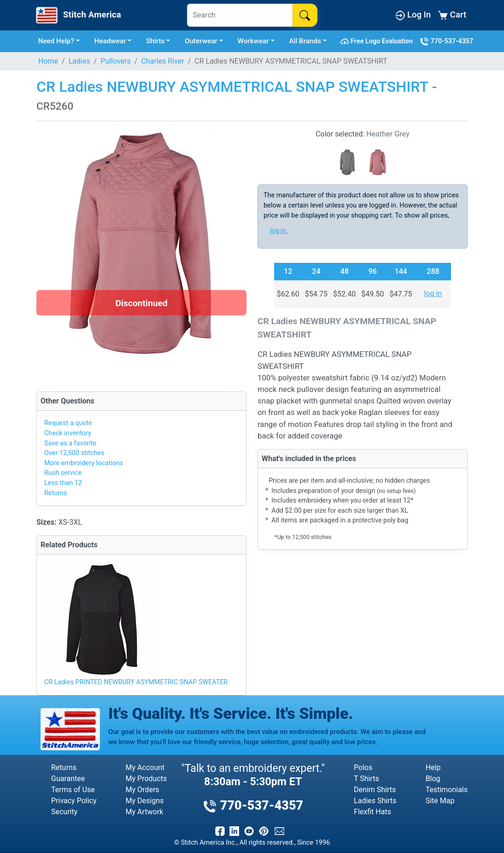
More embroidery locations (84, 463)
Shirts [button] (155, 41)
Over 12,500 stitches (74, 453)
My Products (147, 779)
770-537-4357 (446, 41)
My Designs (145, 801)
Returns (56, 493)
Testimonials (447, 790)
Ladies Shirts (375, 801)
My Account (145, 767)
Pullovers (116, 61)
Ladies (79, 61)
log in (433, 293)
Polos (363, 767)
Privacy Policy (74, 801)
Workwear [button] (253, 41)
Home (48, 61)
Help (433, 767)
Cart (452, 15)
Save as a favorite (70, 443)
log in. (279, 231)
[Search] (240, 15)
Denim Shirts (375, 790)
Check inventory (68, 433)
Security (64, 812)
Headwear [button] (110, 41)
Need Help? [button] (56, 41)
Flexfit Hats (372, 812)
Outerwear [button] (201, 41)
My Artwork (145, 812)
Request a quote (68, 423)
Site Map (440, 801)
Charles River (162, 61)
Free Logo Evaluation (378, 41)
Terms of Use (73, 790)
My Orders (143, 790)
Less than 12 (63, 483)
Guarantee (68, 779)
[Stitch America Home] (78, 15)
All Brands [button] (305, 41)
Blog (433, 779)
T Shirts (366, 779)
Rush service (63, 473)
